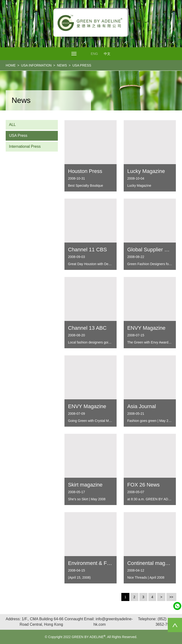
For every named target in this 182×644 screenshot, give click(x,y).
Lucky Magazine (146, 171)
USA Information (36, 65)
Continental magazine (152, 563)
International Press (25, 146)
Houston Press (85, 171)
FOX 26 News (143, 485)
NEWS (62, 65)
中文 (107, 54)
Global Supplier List (150, 250)
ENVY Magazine (146, 328)
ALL (12, 125)
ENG (94, 54)
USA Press (18, 136)
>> (171, 597)
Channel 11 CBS (87, 250)
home (11, 65)
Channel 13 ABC (87, 328)
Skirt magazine (85, 485)
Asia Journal (142, 406)
